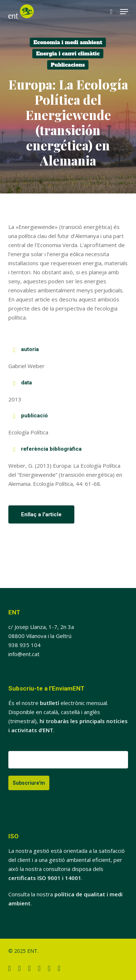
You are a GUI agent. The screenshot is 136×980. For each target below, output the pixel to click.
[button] (124, 12)
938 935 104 (24, 645)
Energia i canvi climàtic (68, 54)
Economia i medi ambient (68, 42)
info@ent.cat (24, 654)
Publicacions (68, 65)
